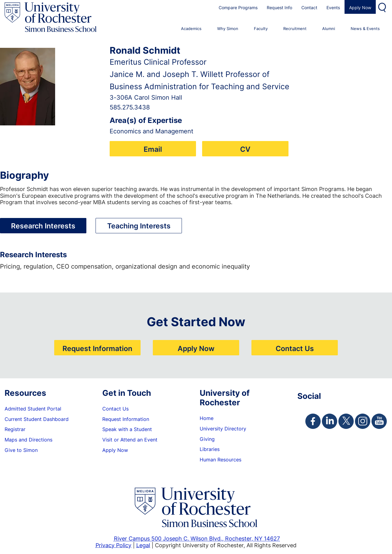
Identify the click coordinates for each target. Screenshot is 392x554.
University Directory (223, 429)
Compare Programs (238, 8)
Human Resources (221, 460)
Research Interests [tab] (43, 226)
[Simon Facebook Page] (313, 421)
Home (207, 418)
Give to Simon (21, 450)
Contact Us (295, 348)
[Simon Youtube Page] (379, 421)
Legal (143, 545)
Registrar (15, 429)
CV (245, 149)
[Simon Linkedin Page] (330, 421)
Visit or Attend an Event (130, 440)
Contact (309, 8)
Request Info (279, 8)
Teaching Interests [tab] (139, 226)
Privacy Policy (113, 545)
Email (153, 149)
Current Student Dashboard (37, 419)
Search (383, 7)
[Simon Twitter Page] (346, 421)
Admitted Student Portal (33, 409)
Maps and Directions (28, 440)
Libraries (210, 449)
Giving (207, 439)
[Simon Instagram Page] (363, 421)
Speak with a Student (127, 429)
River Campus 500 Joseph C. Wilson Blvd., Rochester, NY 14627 (197, 538)
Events (333, 8)
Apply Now (360, 8)
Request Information (97, 348)
